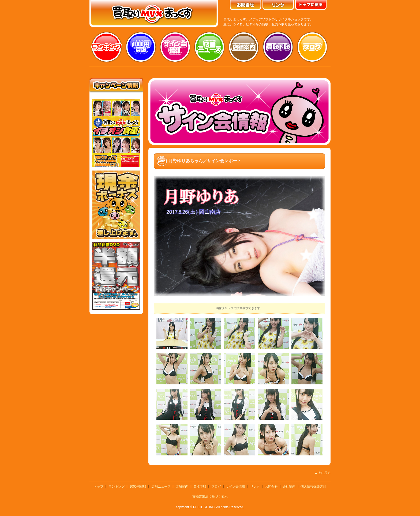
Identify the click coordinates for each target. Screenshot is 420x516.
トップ (99, 487)
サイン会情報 (175, 47)
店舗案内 (244, 47)
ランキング (107, 47)
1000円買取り (141, 47)
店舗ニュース (209, 47)
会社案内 (289, 487)
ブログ (312, 47)
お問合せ (271, 487)
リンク (255, 487)
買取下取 (200, 487)
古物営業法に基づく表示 (210, 496)
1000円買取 (138, 487)
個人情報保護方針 (313, 487)
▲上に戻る (322, 473)
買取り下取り (278, 47)
